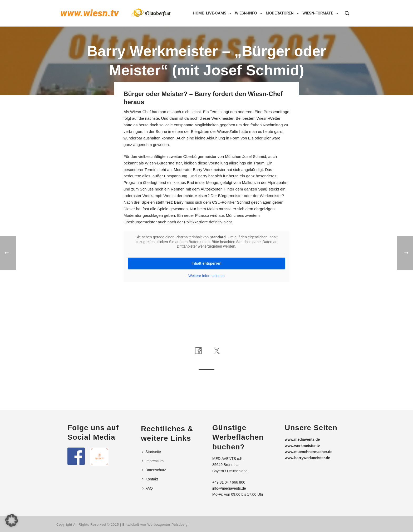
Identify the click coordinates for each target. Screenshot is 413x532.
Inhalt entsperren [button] (206, 263)
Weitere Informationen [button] (206, 275)
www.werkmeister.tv (302, 446)
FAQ (147, 488)
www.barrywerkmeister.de (307, 458)
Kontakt (150, 479)
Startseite (152, 452)
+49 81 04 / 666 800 (229, 482)
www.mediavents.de (302, 439)
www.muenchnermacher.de (309, 452)
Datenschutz (154, 470)
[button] (12, 520)
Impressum (153, 461)
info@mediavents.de (229, 488)
